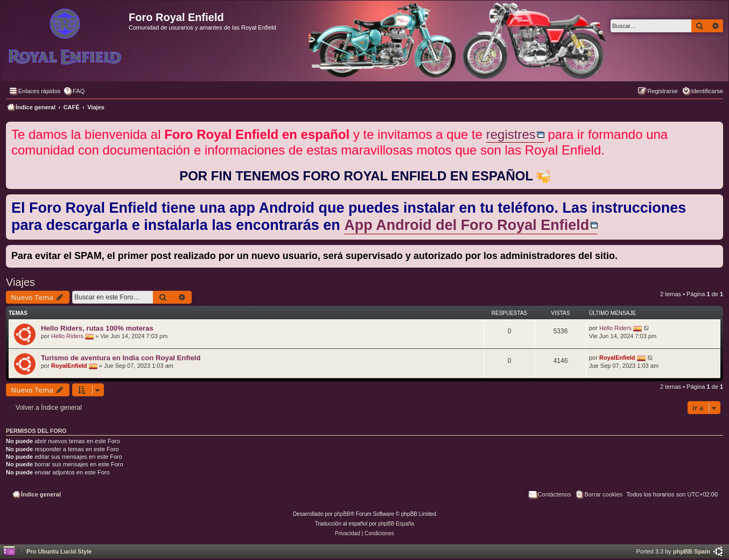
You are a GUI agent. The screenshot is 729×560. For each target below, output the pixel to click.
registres (511, 134)
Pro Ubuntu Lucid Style (59, 551)
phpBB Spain (692, 551)
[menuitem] (74, 91)
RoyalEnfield (69, 366)
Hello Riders (67, 336)
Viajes (20, 282)
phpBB (342, 514)
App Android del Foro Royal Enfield (467, 225)
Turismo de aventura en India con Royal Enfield (121, 358)
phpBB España (396, 524)
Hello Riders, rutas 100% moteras (97, 328)
